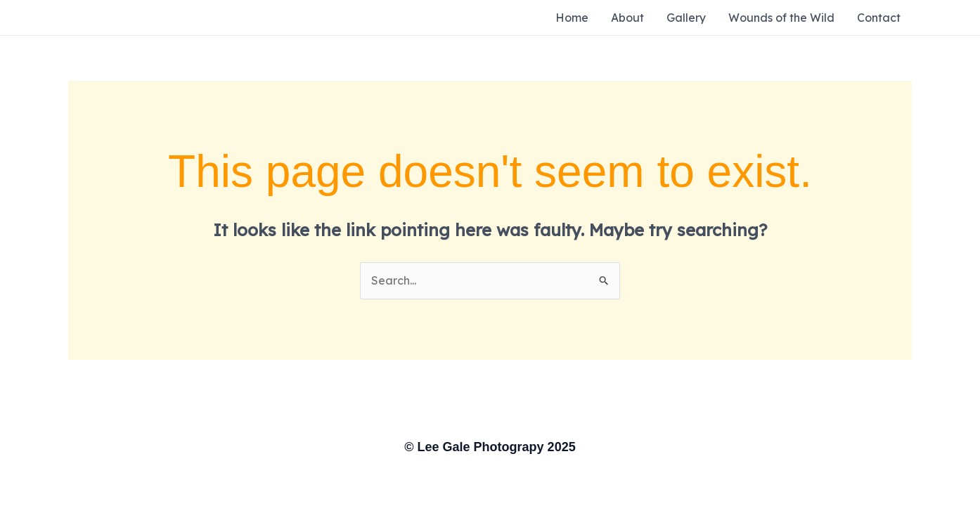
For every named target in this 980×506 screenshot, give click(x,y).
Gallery (686, 18)
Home (572, 18)
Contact (879, 18)
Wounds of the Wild (781, 18)
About (627, 18)
